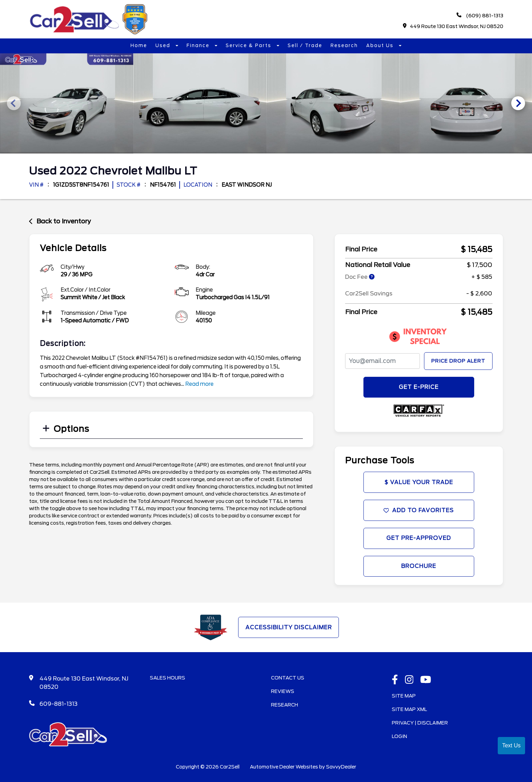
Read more (199, 383)
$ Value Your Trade (419, 482)
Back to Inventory (60, 221)
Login (399, 738)
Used (164, 46)
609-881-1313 (58, 706)
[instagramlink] (409, 682)
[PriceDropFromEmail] (382, 360)
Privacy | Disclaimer (420, 725)
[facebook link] (395, 682)
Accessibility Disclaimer (288, 629)
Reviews (283, 693)
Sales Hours (168, 679)
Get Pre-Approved (419, 539)
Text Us (511, 745)
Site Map (404, 697)
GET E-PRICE (419, 387)
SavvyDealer (341, 768)
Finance (199, 46)
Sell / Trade (305, 46)
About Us (381, 46)
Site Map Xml (409, 711)
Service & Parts (249, 46)
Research (344, 46)
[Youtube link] (426, 682)
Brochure (419, 567)
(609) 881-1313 (480, 16)
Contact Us (288, 679)
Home (139, 46)
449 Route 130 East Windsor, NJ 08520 (453, 26)
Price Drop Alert (458, 360)
